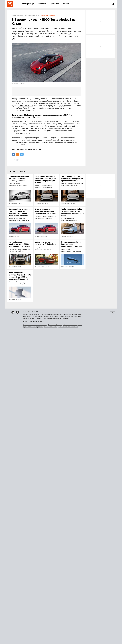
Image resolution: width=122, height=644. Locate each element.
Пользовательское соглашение (68, 327)
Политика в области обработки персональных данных (65, 325)
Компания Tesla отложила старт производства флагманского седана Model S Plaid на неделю (19, 212)
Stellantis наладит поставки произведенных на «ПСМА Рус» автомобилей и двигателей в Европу (42, 116)
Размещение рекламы (37, 322)
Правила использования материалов (35, 325)
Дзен (39, 149)
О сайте (26, 322)
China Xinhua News (26, 106)
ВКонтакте (32, 149)
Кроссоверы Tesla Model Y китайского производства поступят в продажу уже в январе (46, 180)
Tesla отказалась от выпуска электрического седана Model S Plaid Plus (45, 211)
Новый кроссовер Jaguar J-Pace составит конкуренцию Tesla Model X (72, 244)
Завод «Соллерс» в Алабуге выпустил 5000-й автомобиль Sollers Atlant (19, 244)
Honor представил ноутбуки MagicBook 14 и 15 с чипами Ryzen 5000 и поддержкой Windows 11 (20, 276)
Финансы (67, 4)
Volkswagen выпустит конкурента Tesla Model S (45, 243)
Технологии (42, 4)
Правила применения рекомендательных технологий (40, 327)
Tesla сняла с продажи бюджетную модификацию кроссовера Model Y (72, 179)
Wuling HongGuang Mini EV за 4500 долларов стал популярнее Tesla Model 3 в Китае (73, 212)
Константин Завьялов (48, 15)
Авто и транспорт (28, 4)
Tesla (14, 160)
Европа (20, 160)
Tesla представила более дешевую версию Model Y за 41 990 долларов (19, 179)
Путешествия (55, 4)
